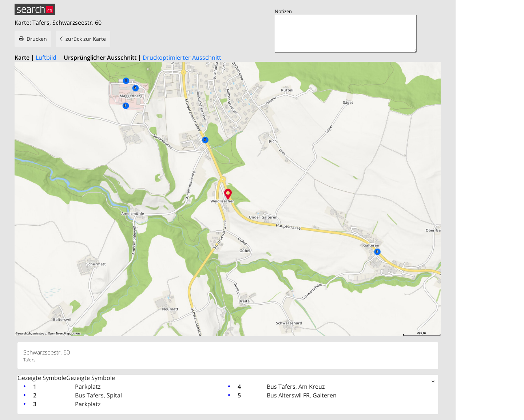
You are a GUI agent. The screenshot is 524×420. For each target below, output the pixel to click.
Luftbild (46, 58)
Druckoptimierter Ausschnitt (182, 58)
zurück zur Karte (86, 39)
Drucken (37, 39)
